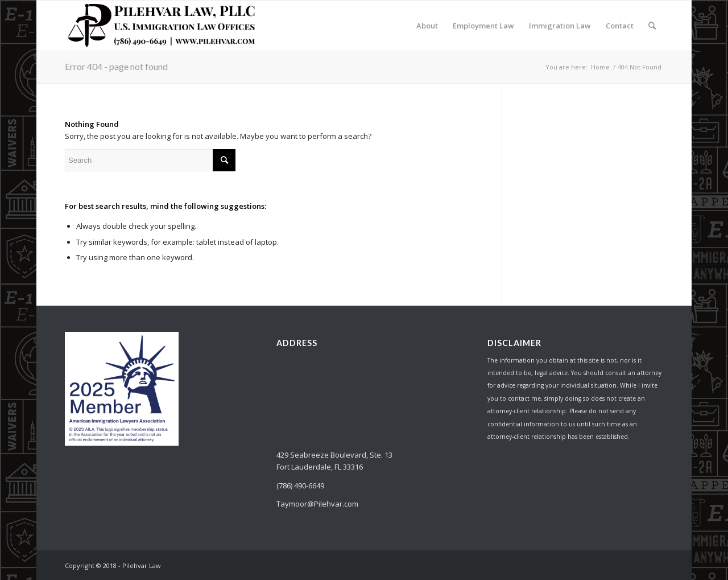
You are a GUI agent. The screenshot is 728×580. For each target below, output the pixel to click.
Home (600, 67)
